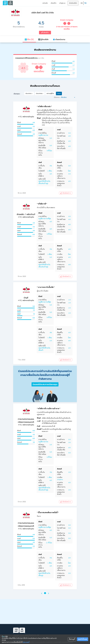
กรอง (59, 93)
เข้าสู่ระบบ (62, 3)
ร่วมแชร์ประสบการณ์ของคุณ (45, 384)
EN (82, 3)
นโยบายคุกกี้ (26, 642)
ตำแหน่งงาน (59, 39)
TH (85, 3)
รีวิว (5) (29, 39)
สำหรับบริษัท (73, 3)
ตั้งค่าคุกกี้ (72, 639)
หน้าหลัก (45, 3)
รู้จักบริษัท (43, 39)
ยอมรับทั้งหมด (83, 639)
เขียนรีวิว (54, 3)
